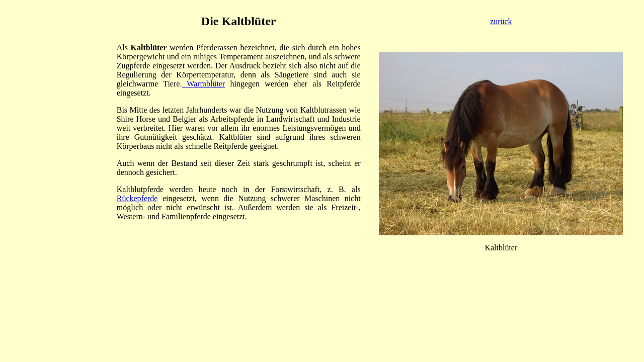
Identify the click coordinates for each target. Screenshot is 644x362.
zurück (501, 21)
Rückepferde (137, 198)
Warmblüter (203, 84)
